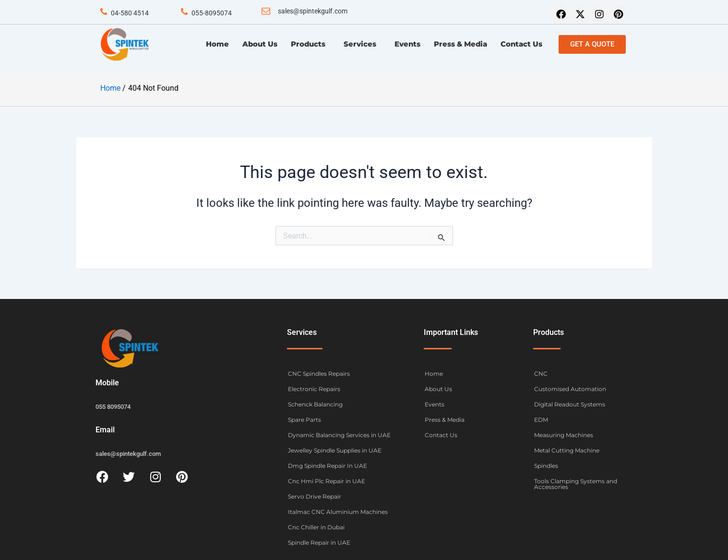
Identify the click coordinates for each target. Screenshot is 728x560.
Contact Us (521, 44)
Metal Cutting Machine (567, 450)
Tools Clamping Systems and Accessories (576, 484)
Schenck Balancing (315, 404)
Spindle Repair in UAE (319, 542)
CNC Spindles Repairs (319, 374)
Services (362, 44)
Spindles (546, 466)
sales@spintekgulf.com (313, 11)
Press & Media (460, 44)
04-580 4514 (130, 13)
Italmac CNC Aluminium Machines (338, 512)
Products (310, 44)
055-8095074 (212, 13)
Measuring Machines (564, 435)
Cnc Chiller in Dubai (316, 527)
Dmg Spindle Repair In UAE (328, 466)
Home (217, 44)
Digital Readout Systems (570, 404)
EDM (541, 420)
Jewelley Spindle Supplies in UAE (335, 450)
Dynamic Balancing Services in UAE (339, 435)
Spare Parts (304, 420)
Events (407, 44)
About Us (260, 44)
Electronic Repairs (314, 389)
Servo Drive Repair (315, 496)
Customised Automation (570, 389)
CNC (541, 374)
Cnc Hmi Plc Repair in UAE (327, 481)
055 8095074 (113, 407)
